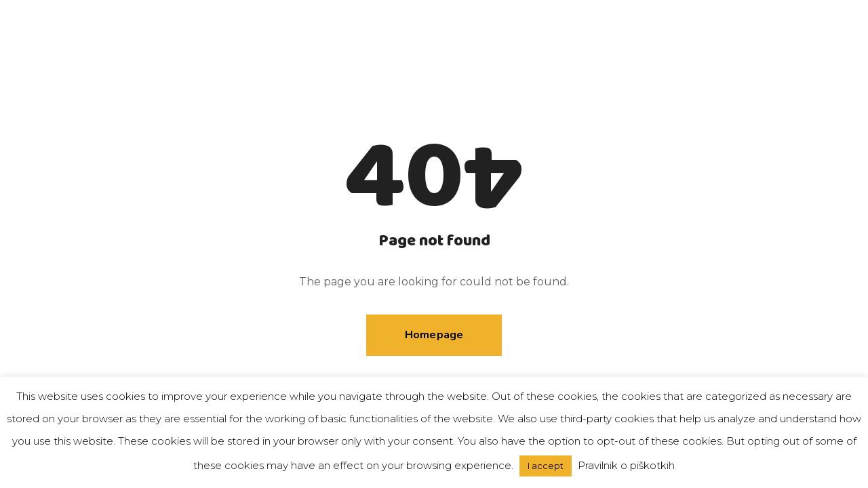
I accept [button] (546, 466)
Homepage (434, 335)
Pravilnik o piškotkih (626, 465)
